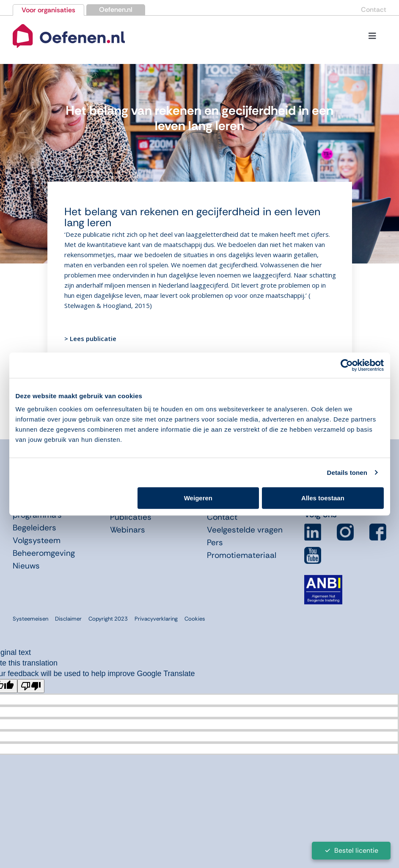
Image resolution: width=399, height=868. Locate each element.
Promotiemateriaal (242, 555)
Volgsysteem (37, 540)
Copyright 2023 (108, 619)
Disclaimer (68, 619)
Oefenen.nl (116, 10)
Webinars (128, 530)
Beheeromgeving (44, 553)
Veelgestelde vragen (245, 530)
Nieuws (26, 566)
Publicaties (131, 517)
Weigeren (198, 498)
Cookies (195, 619)
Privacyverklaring (156, 619)
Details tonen (347, 473)
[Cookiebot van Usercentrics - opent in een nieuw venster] (347, 365)
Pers (215, 542)
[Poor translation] (31, 686)
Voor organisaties (48, 10)
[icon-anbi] (323, 578)
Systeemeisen (30, 619)
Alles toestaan (323, 498)
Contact (374, 10)
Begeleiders (34, 528)
